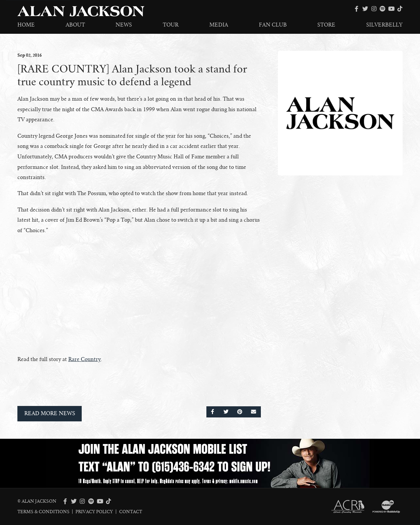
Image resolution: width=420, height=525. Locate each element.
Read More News (50, 414)
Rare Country (84, 359)
